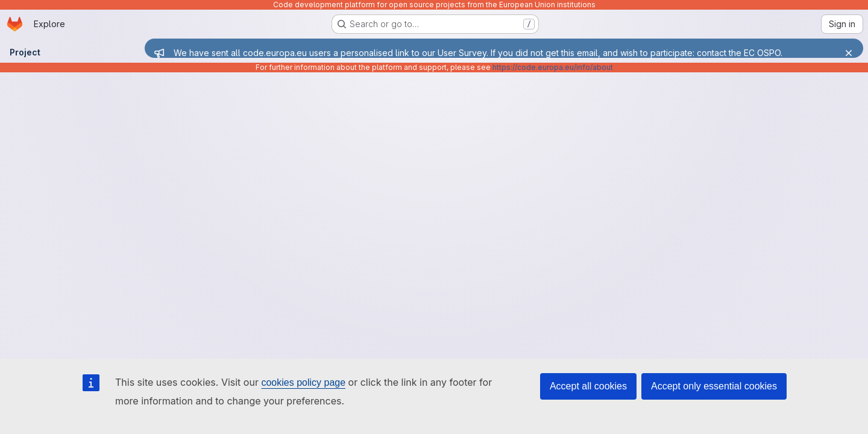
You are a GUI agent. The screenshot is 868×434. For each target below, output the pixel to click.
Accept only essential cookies (714, 386)
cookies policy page (303, 382)
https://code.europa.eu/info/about (553, 67)
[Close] (849, 53)
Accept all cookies (588, 386)
